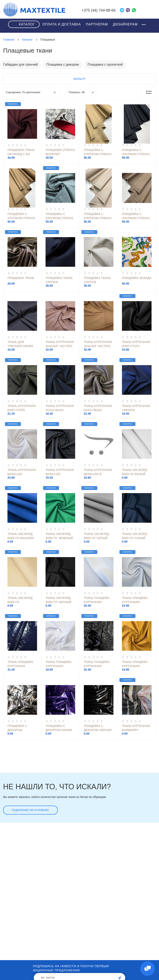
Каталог (27, 24)
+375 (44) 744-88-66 (99, 10)
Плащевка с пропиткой (105, 65)
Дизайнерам (125, 24)
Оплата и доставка (62, 24)
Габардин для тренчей (20, 65)
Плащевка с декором (63, 65)
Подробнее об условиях (30, 810)
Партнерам (97, 24)
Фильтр (80, 79)
